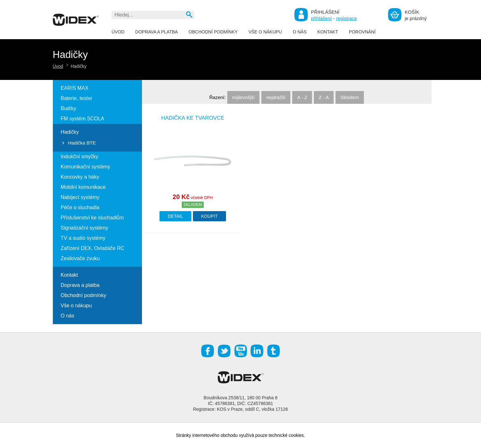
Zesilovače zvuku (80, 258)
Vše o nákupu (265, 32)
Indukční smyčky (80, 156)
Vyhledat (189, 14)
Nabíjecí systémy (80, 197)
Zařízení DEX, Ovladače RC (93, 248)
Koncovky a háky (80, 177)
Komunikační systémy (86, 167)
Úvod (118, 32)
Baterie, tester (77, 98)
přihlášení (321, 18)
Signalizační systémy (85, 228)
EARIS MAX (75, 88)
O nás (300, 32)
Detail (175, 216)
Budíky (69, 108)
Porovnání (362, 32)
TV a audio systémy (83, 238)
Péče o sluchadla (80, 207)
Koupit (209, 216)
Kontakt (328, 32)
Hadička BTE (82, 143)
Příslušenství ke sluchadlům (92, 218)
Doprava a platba (157, 32)
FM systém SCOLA (83, 119)
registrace (346, 18)
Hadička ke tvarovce (193, 118)
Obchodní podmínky (213, 32)
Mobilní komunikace (83, 187)
